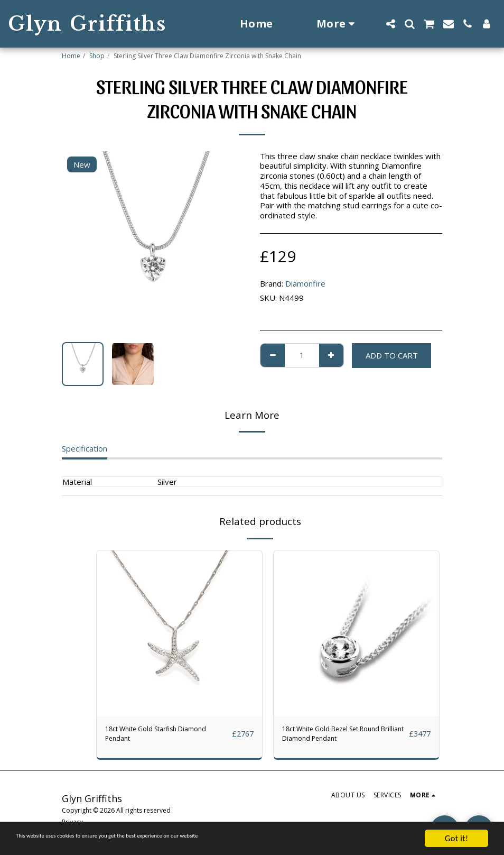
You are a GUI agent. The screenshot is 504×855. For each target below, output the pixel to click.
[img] (179, 633)
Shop (97, 56)
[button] (390, 24)
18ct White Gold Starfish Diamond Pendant (167, 736)
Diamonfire (305, 283)
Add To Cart (392, 355)
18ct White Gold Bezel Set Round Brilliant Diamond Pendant (343, 736)
